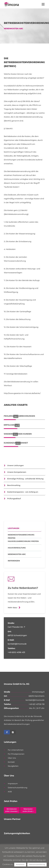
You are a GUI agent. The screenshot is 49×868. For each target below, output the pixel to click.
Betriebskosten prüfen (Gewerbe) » (12, 810)
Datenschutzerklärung (18, 788)
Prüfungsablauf (14, 499)
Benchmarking (14, 485)
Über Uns (12, 758)
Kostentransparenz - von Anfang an (23, 492)
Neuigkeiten (13, 766)
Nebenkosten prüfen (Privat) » (28, 810)
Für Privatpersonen (16, 754)
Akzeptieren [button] (20, 864)
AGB (10, 792)
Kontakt (11, 762)
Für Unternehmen (16, 750)
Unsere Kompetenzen (17, 472)
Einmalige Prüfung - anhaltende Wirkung (25, 479)
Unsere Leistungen (15, 465)
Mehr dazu (12, 608)
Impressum (13, 784)
